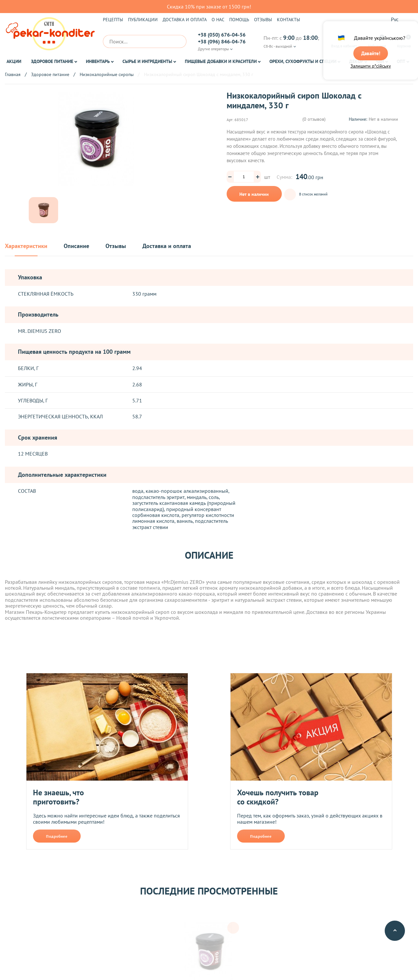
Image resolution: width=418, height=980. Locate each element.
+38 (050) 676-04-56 (222, 35)
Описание (76, 246)
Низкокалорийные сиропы (107, 74)
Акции (14, 61)
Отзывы (263, 20)
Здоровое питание (52, 61)
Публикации (143, 20)
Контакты (289, 20)
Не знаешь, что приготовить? (58, 797)
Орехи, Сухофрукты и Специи (303, 61)
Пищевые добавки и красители (221, 61)
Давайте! (371, 54)
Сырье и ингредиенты (147, 61)
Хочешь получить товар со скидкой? (278, 797)
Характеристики (26, 246)
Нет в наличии (254, 194)
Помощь (239, 20)
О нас (218, 20)
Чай (380, 61)
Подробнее (57, 836)
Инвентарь (98, 61)
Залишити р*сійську (371, 68)
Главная (13, 74)
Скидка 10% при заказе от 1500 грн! (209, 7)
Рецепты (113, 20)
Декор (356, 61)
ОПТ (401, 61)
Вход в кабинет (344, 41)
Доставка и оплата (185, 20)
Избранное (377, 41)
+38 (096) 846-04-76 (222, 41)
